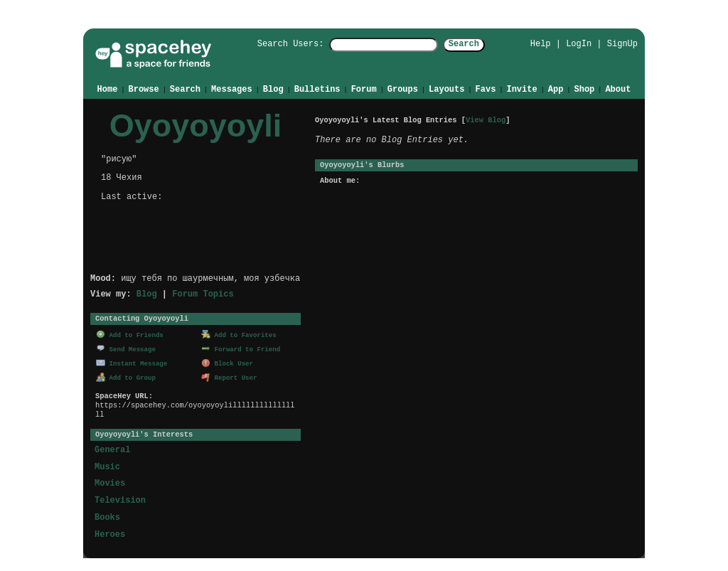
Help (541, 44)
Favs (486, 89)
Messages (232, 89)
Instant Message (132, 362)
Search (477, 44)
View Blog (486, 119)
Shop (584, 89)
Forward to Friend (241, 347)
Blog (273, 89)
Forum (364, 89)
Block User (227, 362)
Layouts (446, 89)
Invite (521, 89)
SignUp (622, 44)
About (618, 89)
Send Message (126, 347)
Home (108, 89)
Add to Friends (130, 334)
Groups (403, 89)
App (556, 89)
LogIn (579, 44)
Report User (229, 376)
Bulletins (317, 89)
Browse (144, 89)
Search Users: (278, 44)
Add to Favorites (239, 334)
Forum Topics (203, 293)
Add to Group (126, 376)
